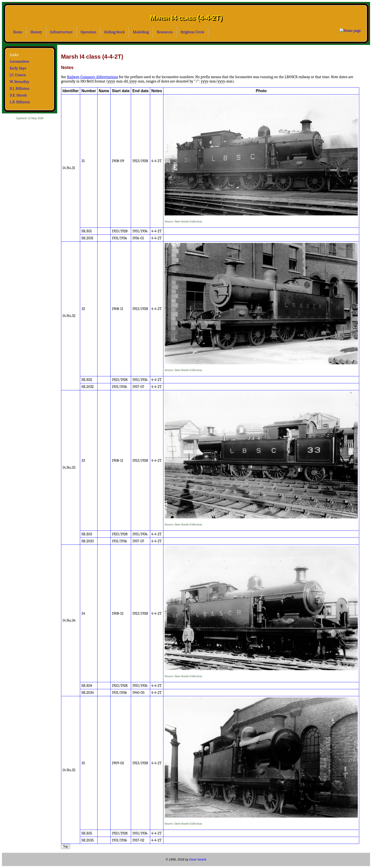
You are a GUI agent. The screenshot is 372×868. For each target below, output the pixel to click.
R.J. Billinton (20, 89)
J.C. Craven (18, 75)
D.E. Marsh (18, 95)
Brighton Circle (192, 32)
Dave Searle (198, 859)
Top (66, 846)
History (36, 32)
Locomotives (19, 62)
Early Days (18, 68)
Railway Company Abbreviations (93, 77)
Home (18, 32)
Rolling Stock (115, 32)
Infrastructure (61, 32)
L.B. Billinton (20, 102)
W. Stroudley (19, 82)
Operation (88, 32)
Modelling (141, 32)
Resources (165, 32)
